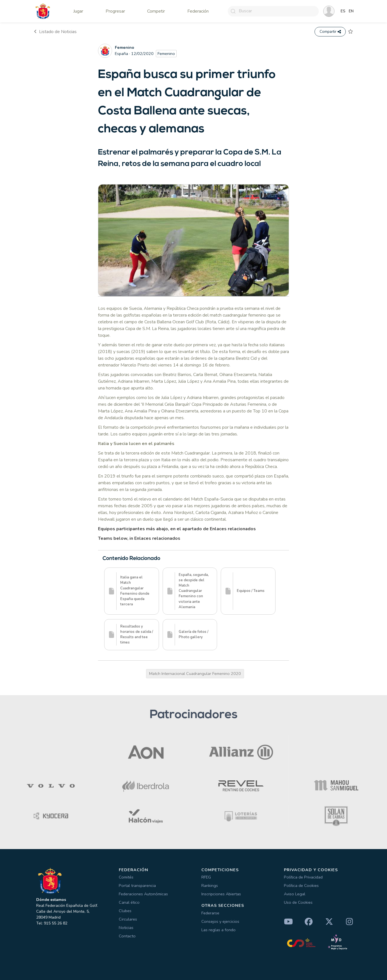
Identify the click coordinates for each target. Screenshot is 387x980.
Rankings (210, 886)
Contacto (127, 936)
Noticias (126, 928)
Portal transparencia (137, 886)
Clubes (125, 911)
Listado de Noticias (55, 32)
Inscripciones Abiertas (221, 894)
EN (351, 11)
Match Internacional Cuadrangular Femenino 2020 (195, 674)
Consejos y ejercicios (220, 921)
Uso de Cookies (298, 902)
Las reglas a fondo (218, 930)
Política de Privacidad (303, 877)
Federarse (210, 913)
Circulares (128, 919)
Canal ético (129, 902)
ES (343, 11)
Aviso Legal (295, 894)
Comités (126, 877)
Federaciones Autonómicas (143, 894)
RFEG (206, 877)
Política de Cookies (301, 886)
